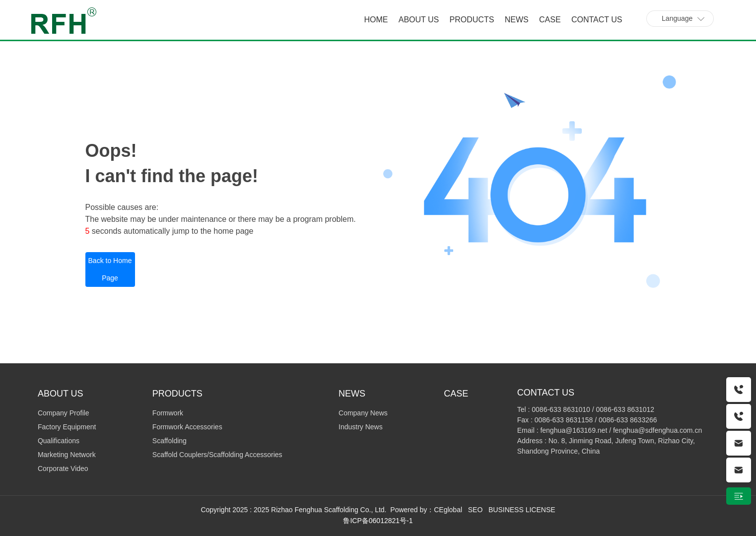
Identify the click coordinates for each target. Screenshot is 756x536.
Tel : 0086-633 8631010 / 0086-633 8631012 (586, 409)
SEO (476, 510)
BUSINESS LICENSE (522, 510)
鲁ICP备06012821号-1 (378, 521)
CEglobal (448, 510)
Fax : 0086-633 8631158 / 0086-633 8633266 (587, 420)
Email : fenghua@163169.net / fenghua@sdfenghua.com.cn (610, 430)
